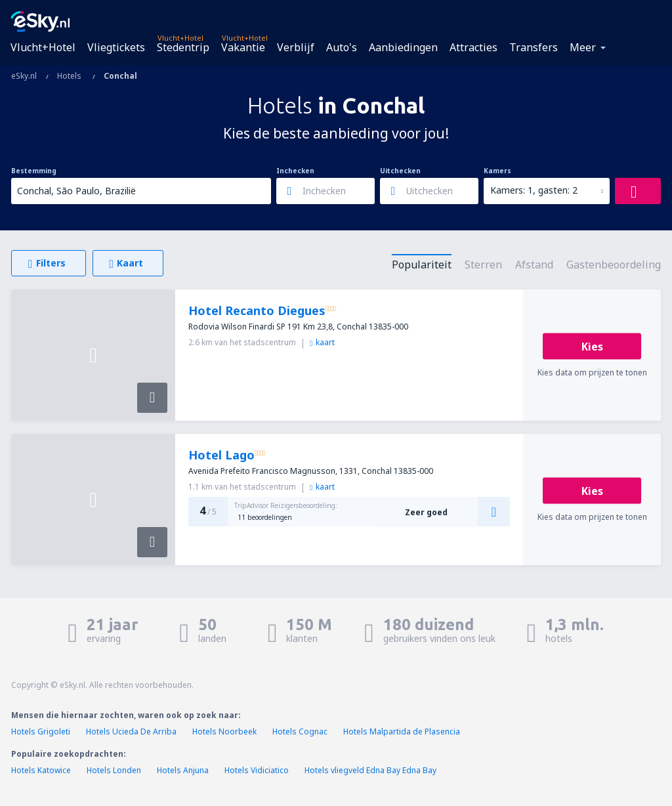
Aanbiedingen (403, 47)
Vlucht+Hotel (43, 47)
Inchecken (295, 171)
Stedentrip (183, 47)
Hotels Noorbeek (224, 732)
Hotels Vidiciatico (257, 770)
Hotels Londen (115, 770)
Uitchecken (400, 171)
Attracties (473, 47)
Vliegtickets (116, 47)
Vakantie (243, 47)
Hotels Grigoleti (41, 732)
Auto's (342, 47)
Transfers (534, 47)
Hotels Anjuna (183, 770)
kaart (322, 342)
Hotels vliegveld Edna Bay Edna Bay (370, 770)
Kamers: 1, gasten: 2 (534, 190)
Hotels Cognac (300, 732)
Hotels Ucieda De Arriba (131, 732)
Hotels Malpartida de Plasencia (402, 732)
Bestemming (34, 171)
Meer (583, 47)
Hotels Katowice (41, 770)
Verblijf (296, 47)
